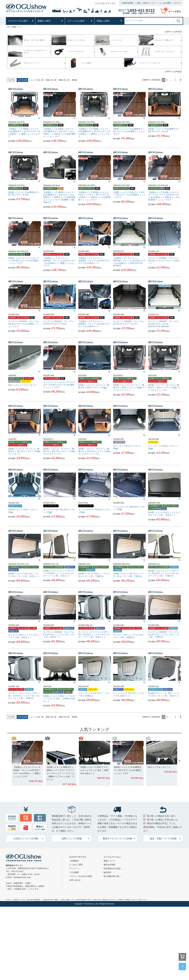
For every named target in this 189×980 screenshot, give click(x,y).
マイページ (74, 869)
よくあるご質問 (76, 865)
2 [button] (167, 80)
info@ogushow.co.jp (22, 877)
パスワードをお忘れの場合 (81, 876)
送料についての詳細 (72, 838)
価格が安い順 (51, 80)
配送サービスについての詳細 (117, 838)
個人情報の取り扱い (112, 876)
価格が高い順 (64, 80)
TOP (8, 27)
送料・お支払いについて (147, 3)
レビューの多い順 (36, 80)
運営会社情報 (109, 865)
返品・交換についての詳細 (163, 838)
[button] (180, 80)
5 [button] (175, 80)
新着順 (74, 80)
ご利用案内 (74, 861)
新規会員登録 (128, 3)
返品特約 (107, 872)
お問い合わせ (75, 880)
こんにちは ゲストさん (105, 3)
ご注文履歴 (74, 872)
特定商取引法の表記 (112, 869)
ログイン (178, 3)
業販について (109, 861)
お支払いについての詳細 (26, 838)
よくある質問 (165, 3)
